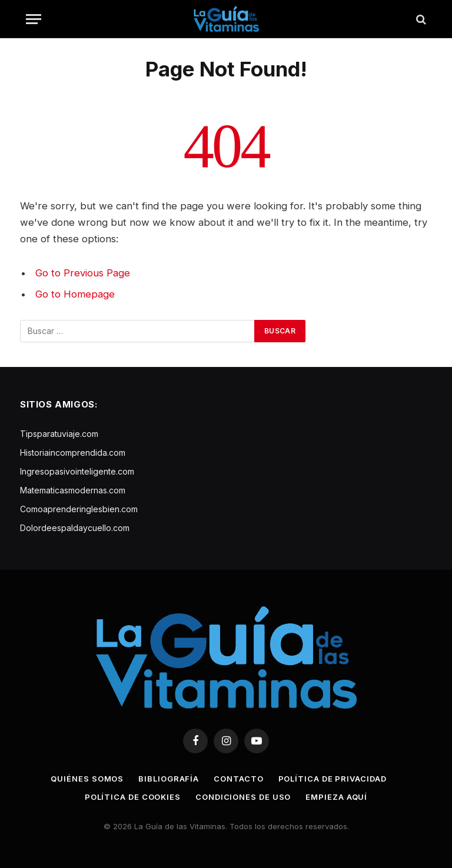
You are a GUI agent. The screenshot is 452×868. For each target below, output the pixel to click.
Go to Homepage (75, 294)
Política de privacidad (333, 779)
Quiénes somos (87, 779)
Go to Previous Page (83, 273)
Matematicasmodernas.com (73, 490)
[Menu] (34, 19)
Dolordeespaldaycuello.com (75, 528)
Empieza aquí (336, 797)
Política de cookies (133, 797)
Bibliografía (169, 779)
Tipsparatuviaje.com (59, 434)
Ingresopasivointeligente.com (77, 471)
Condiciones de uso (243, 797)
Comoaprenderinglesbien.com (79, 509)
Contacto (238, 779)
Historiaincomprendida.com (73, 453)
